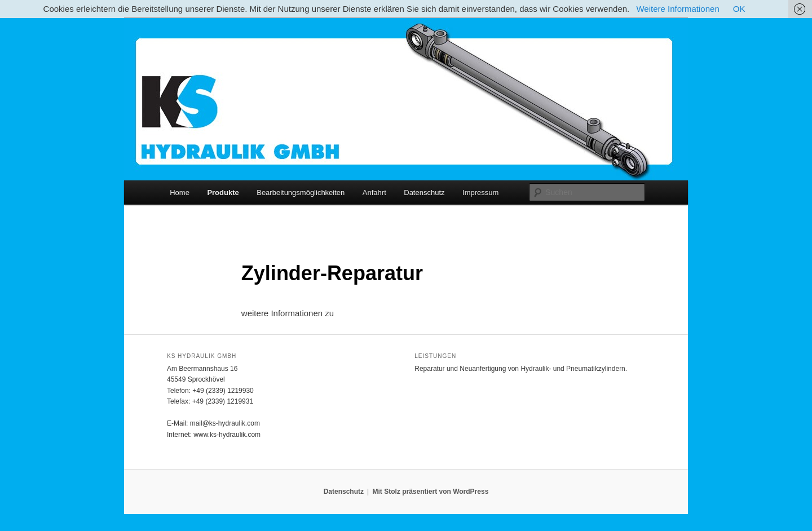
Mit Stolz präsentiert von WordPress (430, 492)
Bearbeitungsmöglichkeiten (301, 193)
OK (739, 9)
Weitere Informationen (678, 9)
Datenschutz (424, 193)
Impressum (480, 193)
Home (180, 193)
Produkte (223, 193)
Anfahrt (374, 193)
